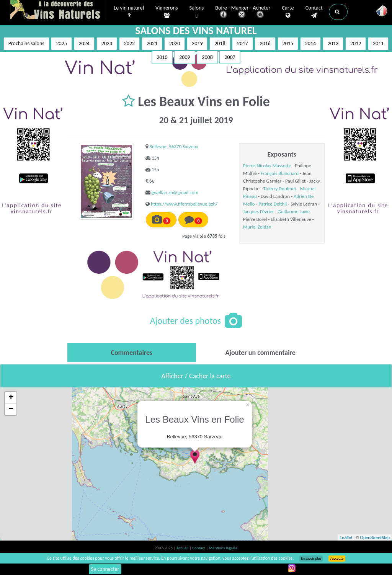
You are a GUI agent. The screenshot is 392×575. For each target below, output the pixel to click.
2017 (242, 43)
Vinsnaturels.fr (58, 10)
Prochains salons (26, 43)
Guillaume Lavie (294, 212)
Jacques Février (259, 212)
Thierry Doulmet (279, 189)
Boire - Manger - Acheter (243, 12)
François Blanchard (280, 173)
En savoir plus (311, 559)
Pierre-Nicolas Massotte (267, 166)
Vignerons (167, 12)
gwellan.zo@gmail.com (175, 192)
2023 (107, 43)
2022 (129, 43)
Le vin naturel (129, 12)
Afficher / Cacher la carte (196, 376)
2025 (61, 43)
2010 (162, 57)
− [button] (11, 409)
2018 (220, 43)
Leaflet (346, 537)
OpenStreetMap (375, 537)
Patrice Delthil (273, 204)
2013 (333, 43)
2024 (84, 43)
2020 (175, 43)
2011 (378, 43)
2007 (230, 57)
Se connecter (105, 569)
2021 (152, 43)
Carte (288, 12)
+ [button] (11, 398)
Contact (314, 12)
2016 (265, 43)
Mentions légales (223, 548)
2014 (310, 43)
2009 (185, 57)
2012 (356, 43)
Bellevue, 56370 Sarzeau (174, 146)
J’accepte (337, 559)
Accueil (183, 548)
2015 (288, 43)
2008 (207, 57)
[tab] (132, 353)
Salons (197, 12)
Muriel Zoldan (257, 227)
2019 (197, 43)
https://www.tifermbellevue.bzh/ (184, 204)
